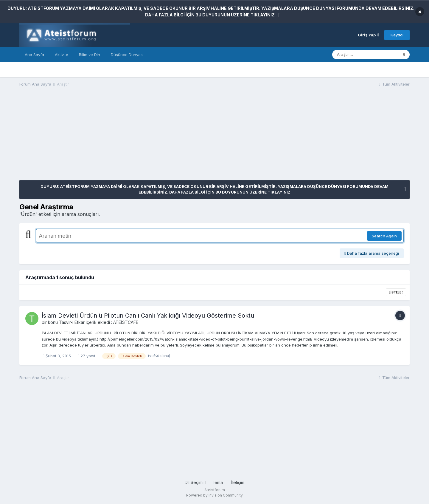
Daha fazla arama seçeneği (372, 253)
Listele (396, 292)
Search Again (384, 236)
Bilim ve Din (90, 55)
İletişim (238, 482)
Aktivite (62, 55)
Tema (219, 482)
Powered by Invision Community (214, 495)
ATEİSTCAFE (126, 322)
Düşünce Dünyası (127, 55)
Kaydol (397, 35)
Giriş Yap (368, 35)
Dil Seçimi (195, 482)
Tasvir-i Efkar (72, 322)
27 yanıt (87, 356)
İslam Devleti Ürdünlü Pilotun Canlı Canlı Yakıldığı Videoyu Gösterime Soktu (148, 316)
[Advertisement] (128, 138)
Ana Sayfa (34, 55)
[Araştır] (365, 55)
